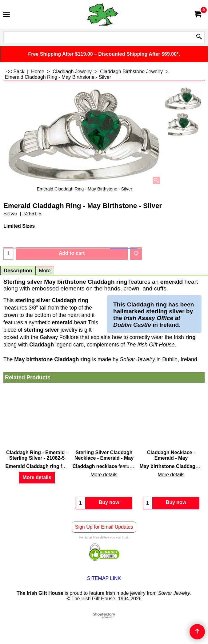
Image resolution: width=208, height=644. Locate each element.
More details (37, 477)
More (45, 271)
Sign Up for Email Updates (104, 527)
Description (18, 271)
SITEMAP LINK (104, 578)
